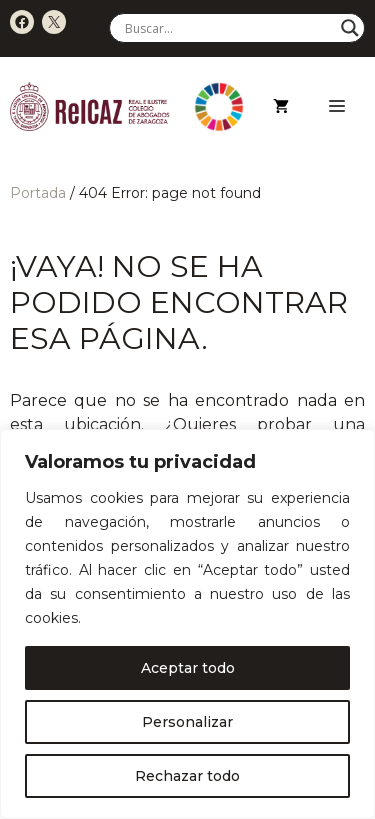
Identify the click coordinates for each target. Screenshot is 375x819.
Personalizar (187, 722)
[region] (187, 624)
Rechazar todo (187, 776)
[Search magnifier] (350, 28)
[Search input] (228, 28)
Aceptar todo (188, 668)
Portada (38, 193)
